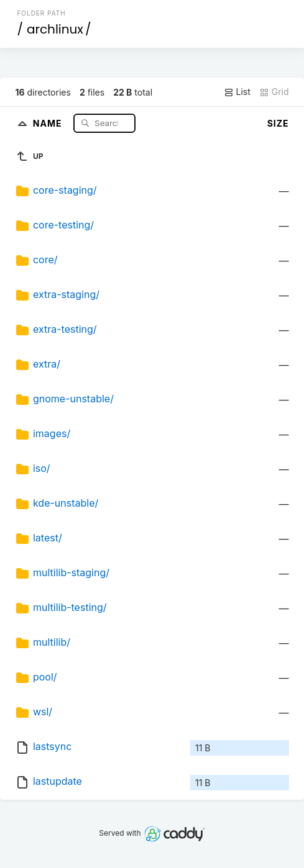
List (237, 92)
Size (278, 123)
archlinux (55, 29)
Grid (274, 92)
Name (49, 123)
